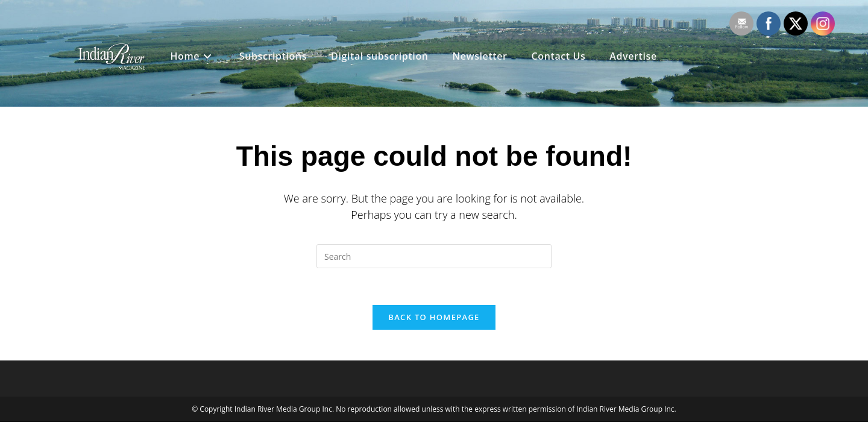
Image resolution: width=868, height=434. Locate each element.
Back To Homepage (434, 317)
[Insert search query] (434, 256)
